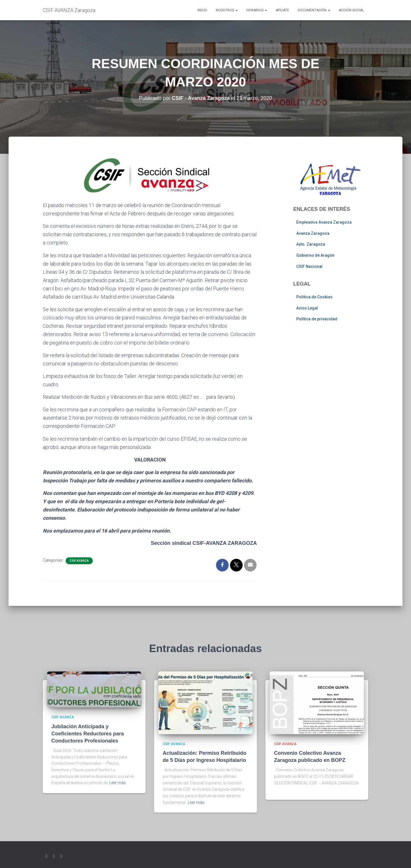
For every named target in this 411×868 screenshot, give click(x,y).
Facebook (54, 856)
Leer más (118, 783)
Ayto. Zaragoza (311, 244)
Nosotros (227, 10)
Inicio (202, 10)
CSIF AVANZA (79, 561)
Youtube (61, 856)
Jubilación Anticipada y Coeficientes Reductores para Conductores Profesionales (88, 734)
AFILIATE (282, 10)
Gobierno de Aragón (315, 255)
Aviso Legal (307, 308)
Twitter (47, 856)
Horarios (257, 10)
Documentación (314, 10)
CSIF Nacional (309, 266)
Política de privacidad (317, 319)
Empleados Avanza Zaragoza (324, 222)
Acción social (351, 10)
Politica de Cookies (314, 297)
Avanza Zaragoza (313, 233)
